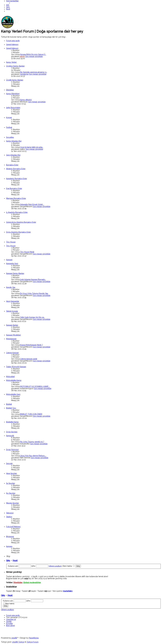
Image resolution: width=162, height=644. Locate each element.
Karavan (9, 260)
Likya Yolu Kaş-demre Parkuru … (33, 456)
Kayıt (15, 561)
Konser (9, 117)
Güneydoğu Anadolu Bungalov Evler (21, 222)
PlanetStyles (34, 638)
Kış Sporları (11, 493)
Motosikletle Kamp (14, 380)
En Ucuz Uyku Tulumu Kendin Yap (34, 293)
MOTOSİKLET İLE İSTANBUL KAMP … (35, 386)
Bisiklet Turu (11, 408)
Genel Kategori (12, 44)
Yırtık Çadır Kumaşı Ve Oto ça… (32, 317)
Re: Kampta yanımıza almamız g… (34, 72)
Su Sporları (11, 483)
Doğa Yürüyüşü (12, 450)
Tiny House (11, 242)
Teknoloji (10, 513)
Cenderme (24, 74)
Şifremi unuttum (55, 566)
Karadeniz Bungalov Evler (17, 179)
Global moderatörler (32, 583)
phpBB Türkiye (18, 642)
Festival (9, 127)
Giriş (8, 561)
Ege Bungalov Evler (14, 188)
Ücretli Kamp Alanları (15, 80)
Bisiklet (9, 404)
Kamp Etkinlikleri (13, 94)
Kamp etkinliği (26, 100)
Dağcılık (9, 464)
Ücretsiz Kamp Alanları (15, 66)
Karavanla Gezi (12, 264)
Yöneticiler (18, 583)
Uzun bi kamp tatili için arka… (32, 147)
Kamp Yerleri (11, 62)
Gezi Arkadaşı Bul (13, 155)
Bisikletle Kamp (12, 422)
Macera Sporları (12, 503)
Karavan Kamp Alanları (15, 273)
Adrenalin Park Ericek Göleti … (32, 204)
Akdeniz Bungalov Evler (16, 169)
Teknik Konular (12, 311)
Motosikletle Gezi (13, 394)
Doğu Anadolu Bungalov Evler (18, 232)
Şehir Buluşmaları (13, 108)
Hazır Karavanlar (13, 301)
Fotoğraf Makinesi (13, 527)
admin (22, 56)
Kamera (9, 546)
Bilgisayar (10, 537)
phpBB (14, 638)
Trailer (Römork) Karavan (16, 367)
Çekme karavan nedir (29, 359)
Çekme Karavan (12, 353)
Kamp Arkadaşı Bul (14, 141)
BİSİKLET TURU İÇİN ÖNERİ (31, 414)
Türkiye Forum (33, 642)
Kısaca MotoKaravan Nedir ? (31, 345)
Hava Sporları (11, 473)
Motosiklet (10, 377)
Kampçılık (10, 436)
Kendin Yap (11, 287)
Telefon (9, 517)
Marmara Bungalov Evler (16, 198)
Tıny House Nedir (27, 252)
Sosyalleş (10, 137)
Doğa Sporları (12, 432)
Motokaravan (11, 339)
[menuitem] (8, 5)
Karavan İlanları (12, 325)
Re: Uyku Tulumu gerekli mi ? (32, 442)
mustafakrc (68, 591)
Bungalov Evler (12, 165)
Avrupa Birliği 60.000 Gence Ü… (33, 54)
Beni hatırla (69, 566)
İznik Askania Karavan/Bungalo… (33, 279)
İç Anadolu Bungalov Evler (17, 212)
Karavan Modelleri (13, 335)
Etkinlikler (10, 90)
